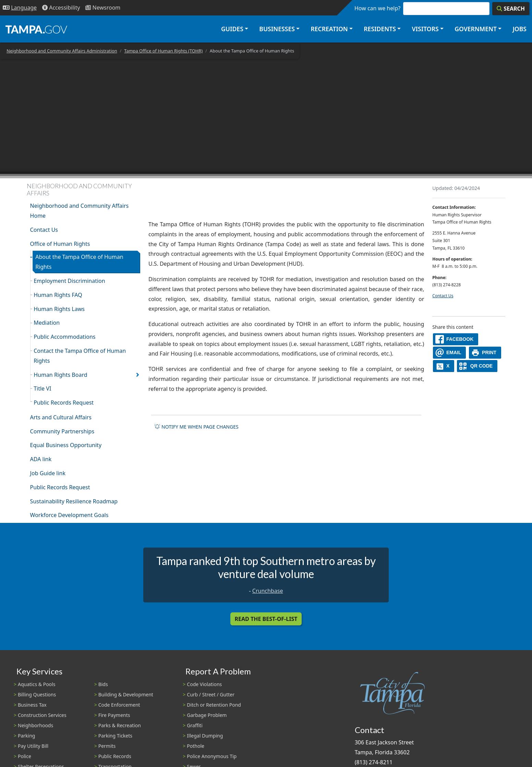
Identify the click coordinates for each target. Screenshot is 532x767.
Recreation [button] (329, 29)
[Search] (511, 9)
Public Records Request (64, 403)
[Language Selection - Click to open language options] (20, 8)
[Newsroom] (103, 8)
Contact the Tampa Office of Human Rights (80, 356)
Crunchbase (268, 591)
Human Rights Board (60, 375)
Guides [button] (232, 29)
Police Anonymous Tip (212, 756)
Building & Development (126, 694)
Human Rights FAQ (58, 295)
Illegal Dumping (205, 736)
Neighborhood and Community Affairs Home (80, 211)
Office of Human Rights (60, 244)
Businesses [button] (277, 29)
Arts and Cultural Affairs (61, 417)
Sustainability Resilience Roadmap (74, 501)
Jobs (519, 29)
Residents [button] (380, 29)
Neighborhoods (35, 725)
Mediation (47, 323)
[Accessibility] (61, 8)
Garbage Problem (207, 715)
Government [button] (476, 29)
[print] (485, 353)
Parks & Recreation (120, 725)
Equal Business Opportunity (66, 445)
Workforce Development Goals (69, 515)
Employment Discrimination (69, 281)
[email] (449, 353)
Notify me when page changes (196, 427)
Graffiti (195, 725)
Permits (107, 746)
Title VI (42, 388)
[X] (444, 366)
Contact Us (44, 230)
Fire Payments (114, 715)
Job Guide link (48, 473)
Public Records (115, 756)
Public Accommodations (64, 337)
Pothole (196, 746)
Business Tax (32, 705)
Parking (26, 736)
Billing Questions (37, 694)
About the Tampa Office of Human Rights (79, 262)
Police (25, 756)
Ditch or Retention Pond (214, 705)
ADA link (41, 459)
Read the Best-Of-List (266, 619)
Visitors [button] (425, 29)
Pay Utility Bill (33, 746)
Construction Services (42, 715)
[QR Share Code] (477, 366)
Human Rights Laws (59, 309)
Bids (103, 684)
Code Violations (204, 684)
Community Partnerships (62, 431)
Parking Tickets (115, 736)
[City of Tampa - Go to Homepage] (36, 29)
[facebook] (456, 339)
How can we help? (377, 8)
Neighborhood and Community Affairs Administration (62, 51)
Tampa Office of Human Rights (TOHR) (163, 51)
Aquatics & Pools (37, 684)
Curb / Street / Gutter (211, 694)
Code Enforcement (119, 705)
